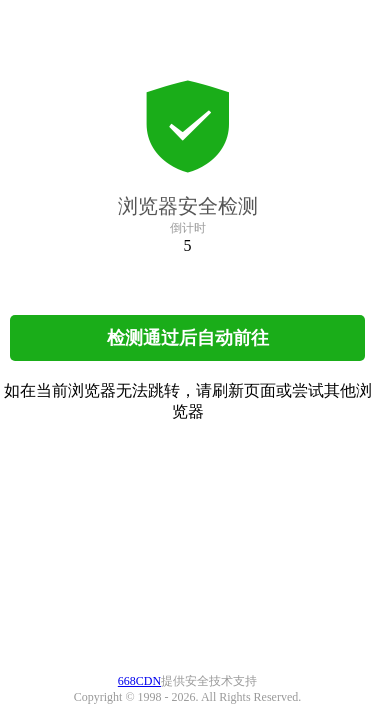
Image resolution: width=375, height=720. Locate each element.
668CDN (139, 681)
